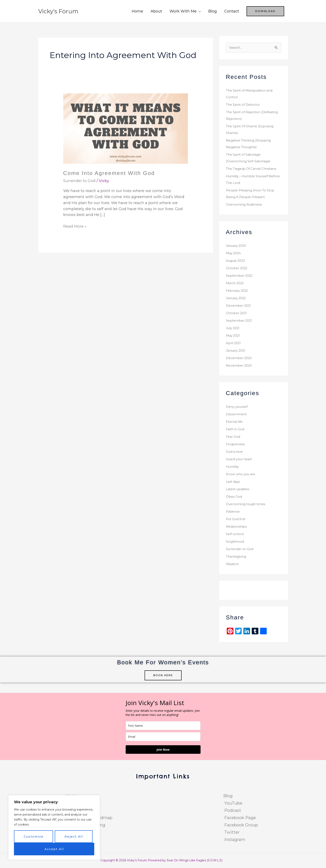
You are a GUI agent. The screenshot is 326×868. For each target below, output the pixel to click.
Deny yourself (238, 407)
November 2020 (240, 366)
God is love (235, 452)
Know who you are (242, 474)
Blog (213, 11)
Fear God (234, 437)
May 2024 (234, 254)
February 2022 (238, 291)
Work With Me (183, 11)
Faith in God (236, 430)
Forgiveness (236, 445)
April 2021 (234, 343)
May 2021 (234, 336)
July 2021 (234, 328)
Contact (232, 11)
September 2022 (240, 276)
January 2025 (237, 246)
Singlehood (236, 542)
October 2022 (238, 268)
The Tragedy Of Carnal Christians (253, 169)
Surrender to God (79, 181)
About (156, 11)
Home (137, 11)
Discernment (237, 415)
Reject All (74, 837)
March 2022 (236, 283)
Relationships (237, 527)
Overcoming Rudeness (245, 205)
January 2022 (237, 298)
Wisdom (233, 564)
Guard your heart (241, 459)
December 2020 (240, 358)
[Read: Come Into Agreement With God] (126, 128)
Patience (233, 512)
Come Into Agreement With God (112, 173)
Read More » (75, 226)
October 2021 (237, 313)
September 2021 (240, 321)
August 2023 (237, 261)
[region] (54, 827)
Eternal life (235, 422)
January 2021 (237, 351)
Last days (233, 482)
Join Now (163, 750)
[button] (265, 11)
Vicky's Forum (60, 11)
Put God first (237, 519)
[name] (163, 726)
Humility (233, 467)
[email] (163, 737)
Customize (34, 837)
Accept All (54, 849)
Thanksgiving (237, 557)
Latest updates (238, 489)
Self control (236, 534)
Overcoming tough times (247, 504)
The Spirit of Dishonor (244, 105)
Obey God (234, 497)
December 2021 (239, 306)
